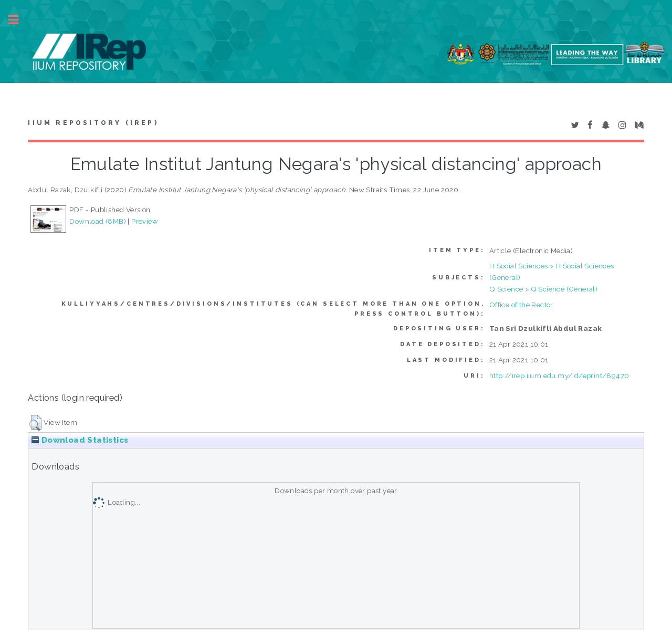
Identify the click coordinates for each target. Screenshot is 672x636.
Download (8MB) (98, 221)
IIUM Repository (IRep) (93, 123)
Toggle (19, 20)
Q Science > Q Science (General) (543, 289)
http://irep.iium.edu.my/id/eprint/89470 (559, 376)
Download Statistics (80, 440)
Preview (145, 221)
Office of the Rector (521, 305)
